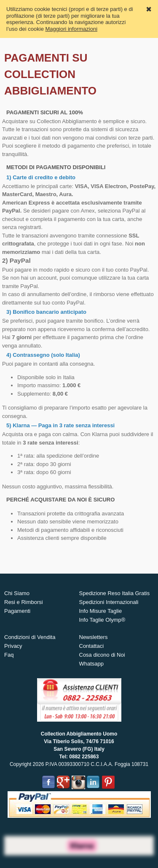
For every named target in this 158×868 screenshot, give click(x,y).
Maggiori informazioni (72, 29)
